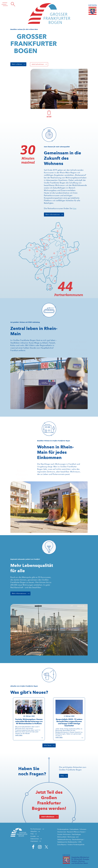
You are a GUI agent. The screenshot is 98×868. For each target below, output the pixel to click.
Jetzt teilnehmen (38, 64)
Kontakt (33, 836)
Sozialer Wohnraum (64, 834)
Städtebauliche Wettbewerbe (67, 842)
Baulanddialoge (78, 839)
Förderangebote (63, 829)
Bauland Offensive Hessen (76, 832)
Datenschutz (35, 839)
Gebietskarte (74, 829)
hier (75, 208)
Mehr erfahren (17, 64)
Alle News (48, 745)
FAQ (62, 776)
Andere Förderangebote (76, 845)
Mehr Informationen (53, 214)
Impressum (34, 841)
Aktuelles (34, 831)
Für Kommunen (36, 829)
